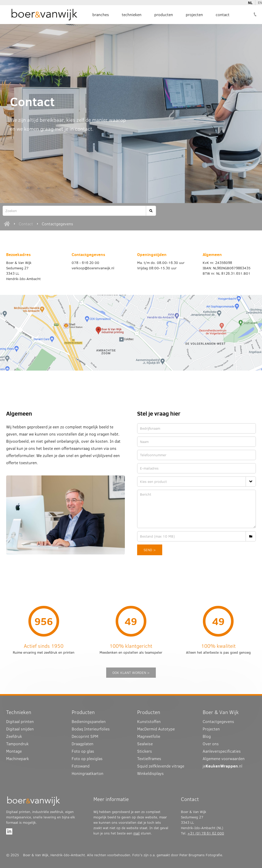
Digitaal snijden (20, 729)
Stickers (145, 751)
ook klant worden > (131, 673)
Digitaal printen (20, 721)
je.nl (222, 766)
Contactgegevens (57, 224)
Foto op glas (83, 751)
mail (137, 833)
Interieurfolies (91, 729)
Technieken (132, 15)
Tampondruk (17, 744)
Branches (101, 15)
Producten (164, 15)
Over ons (211, 744)
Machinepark (18, 759)
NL (250, 3)
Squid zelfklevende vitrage (161, 766)
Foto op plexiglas (87, 759)
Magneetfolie (149, 736)
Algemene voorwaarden (224, 759)
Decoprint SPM (85, 736)
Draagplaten (83, 744)
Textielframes (149, 759)
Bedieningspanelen (89, 721)
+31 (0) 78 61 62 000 (206, 833)
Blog (207, 736)
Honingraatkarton (88, 773)
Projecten (194, 15)
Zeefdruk (14, 736)
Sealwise (145, 744)
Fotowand (81, 766)
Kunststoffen (149, 721)
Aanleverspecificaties (222, 751)
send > (150, 550)
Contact (223, 15)
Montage (14, 751)
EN (260, 3)
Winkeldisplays (150, 773)
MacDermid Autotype (156, 729)
